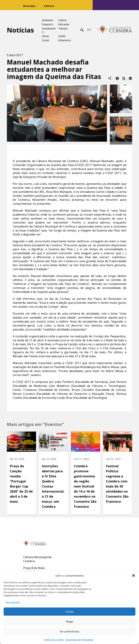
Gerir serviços (13, 602)
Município (29, 6)
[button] (134, 576)
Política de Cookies (54, 640)
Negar (70, 622)
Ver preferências (69, 631)
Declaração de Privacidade (79, 640)
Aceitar (70, 612)
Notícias (20, 30)
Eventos (49, 6)
